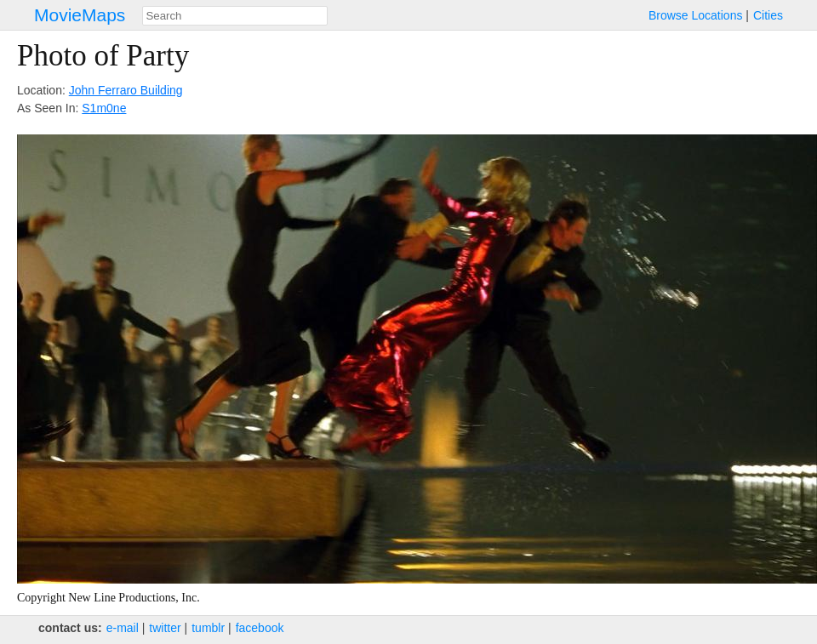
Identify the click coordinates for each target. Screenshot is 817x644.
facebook (260, 628)
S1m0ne (104, 108)
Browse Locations (696, 15)
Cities (768, 15)
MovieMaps (80, 15)
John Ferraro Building (126, 90)
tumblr (208, 628)
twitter (165, 628)
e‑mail (123, 628)
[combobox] (235, 16)
